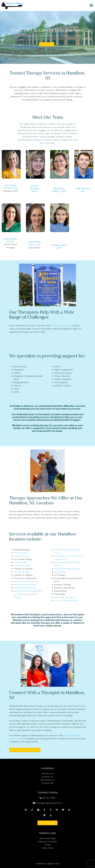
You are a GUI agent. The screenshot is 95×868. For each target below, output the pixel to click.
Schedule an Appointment (25, 750)
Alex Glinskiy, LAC (83, 190)
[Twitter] (63, 810)
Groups (48, 845)
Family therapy (20, 553)
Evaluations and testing (24, 588)
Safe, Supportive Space (65, 597)
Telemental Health (48, 838)
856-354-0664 (49, 798)
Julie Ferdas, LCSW (10, 240)
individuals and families (61, 325)
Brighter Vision (53, 864)
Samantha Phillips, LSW (59, 190)
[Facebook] (44, 810)
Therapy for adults (22, 566)
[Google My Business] (44, 815)
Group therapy (20, 562)
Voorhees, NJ (47, 777)
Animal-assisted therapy (25, 584)
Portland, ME (47, 783)
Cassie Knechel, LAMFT (35, 188)
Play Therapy (60, 572)
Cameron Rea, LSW (59, 246)
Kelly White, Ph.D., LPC (35, 243)
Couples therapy (21, 556)
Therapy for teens (22, 572)
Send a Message (47, 823)
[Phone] (32, 810)
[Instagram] (51, 810)
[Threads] (51, 815)
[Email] (26, 810)
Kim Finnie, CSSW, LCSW (10, 187)
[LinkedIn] (57, 810)
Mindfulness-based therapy (67, 569)
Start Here (47, 44)
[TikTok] (69, 810)
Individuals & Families (48, 841)
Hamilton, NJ (47, 773)
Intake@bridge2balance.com (49, 803)
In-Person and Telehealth (66, 600)
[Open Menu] (91, 6)
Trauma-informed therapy (26, 581)
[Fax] (38, 810)
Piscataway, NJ (47, 780)
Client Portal (48, 848)
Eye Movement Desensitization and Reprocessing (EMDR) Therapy (28, 594)
